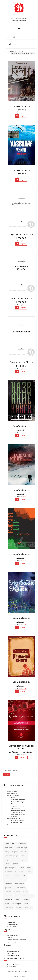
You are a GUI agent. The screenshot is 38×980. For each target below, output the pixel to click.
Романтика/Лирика (18, 810)
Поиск (7, 774)
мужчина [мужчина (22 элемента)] (17, 876)
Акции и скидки (12, 926)
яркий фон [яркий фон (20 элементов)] (28, 908)
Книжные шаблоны (14, 818)
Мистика (14, 804)
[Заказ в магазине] (23, 53)
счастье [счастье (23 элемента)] (26, 900)
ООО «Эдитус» (24, 971)
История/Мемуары (18, 802)
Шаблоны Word (16, 823)
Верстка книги (12, 793)
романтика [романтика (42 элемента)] (8, 896)
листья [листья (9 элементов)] (29, 868)
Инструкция (11, 953)
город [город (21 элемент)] (7, 852)
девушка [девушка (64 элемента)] (15, 852)
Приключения (16, 808)
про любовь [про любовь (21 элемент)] (9, 888)
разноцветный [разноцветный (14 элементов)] (21, 888)
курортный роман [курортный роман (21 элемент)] (11, 868)
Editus (24, 113)
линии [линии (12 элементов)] (22, 868)
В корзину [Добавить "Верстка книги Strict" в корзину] (23, 308)
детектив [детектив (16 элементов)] (24, 852)
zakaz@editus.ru (12, 967)
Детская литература (18, 800)
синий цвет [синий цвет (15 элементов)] (8, 900)
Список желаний (12, 924)
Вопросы (10, 938)
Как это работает (13, 936)
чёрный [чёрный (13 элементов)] (19, 908)
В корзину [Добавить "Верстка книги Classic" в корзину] (23, 372)
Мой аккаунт (11, 922)
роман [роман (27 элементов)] (25, 892)
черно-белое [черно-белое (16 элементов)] (9, 908)
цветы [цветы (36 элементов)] (26, 904)
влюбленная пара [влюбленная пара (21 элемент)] (21, 848)
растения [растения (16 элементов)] (8, 892)
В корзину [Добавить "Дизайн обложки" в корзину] (23, 116)
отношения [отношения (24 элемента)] (8, 884)
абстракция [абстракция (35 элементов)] (8, 848)
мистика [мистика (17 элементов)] (7, 876)
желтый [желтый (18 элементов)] (24, 856)
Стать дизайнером (13, 951)
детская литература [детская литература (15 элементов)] (11, 856)
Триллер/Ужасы (17, 812)
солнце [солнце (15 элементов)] (18, 900)
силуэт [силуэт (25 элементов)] (24, 896)
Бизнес (14, 798)
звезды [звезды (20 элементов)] (7, 860)
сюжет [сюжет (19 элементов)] (7, 904)
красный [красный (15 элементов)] (16, 864)
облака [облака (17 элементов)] (23, 880)
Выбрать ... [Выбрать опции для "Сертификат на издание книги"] (23, 757)
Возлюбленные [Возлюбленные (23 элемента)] (10, 844)
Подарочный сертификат (16, 825)
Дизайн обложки (13, 796)
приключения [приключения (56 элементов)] (20, 884)
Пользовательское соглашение (17, 940)
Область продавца (13, 955)
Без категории (12, 791)
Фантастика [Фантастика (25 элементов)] (22, 844)
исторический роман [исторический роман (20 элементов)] (20, 860)
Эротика (14, 816)
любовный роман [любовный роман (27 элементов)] (10, 872)
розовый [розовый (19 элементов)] (17, 892)
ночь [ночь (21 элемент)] (16, 880)
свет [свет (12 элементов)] (17, 896)
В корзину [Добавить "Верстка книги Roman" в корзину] (23, 244)
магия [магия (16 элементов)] (30, 872)
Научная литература (18, 806)
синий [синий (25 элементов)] (31, 896)
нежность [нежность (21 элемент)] (8, 880)
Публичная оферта (13, 942)
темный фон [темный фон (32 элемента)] (17, 904)
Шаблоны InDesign (18, 821)
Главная (10, 37)
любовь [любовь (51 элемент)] (22, 872)
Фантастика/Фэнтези (18, 814)
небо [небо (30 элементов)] (24, 876)
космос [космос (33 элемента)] (7, 864)
